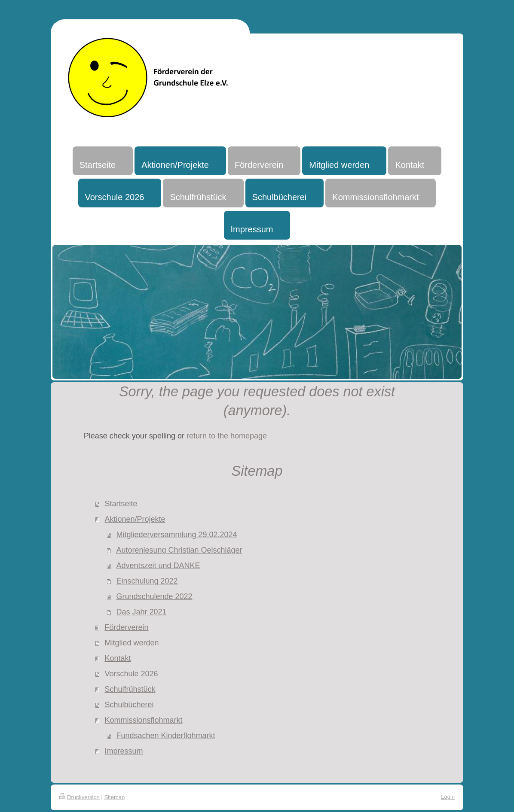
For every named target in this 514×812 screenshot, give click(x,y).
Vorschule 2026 (131, 674)
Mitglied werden (132, 643)
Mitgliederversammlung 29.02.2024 (176, 535)
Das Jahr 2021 (141, 612)
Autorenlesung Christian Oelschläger (179, 550)
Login (448, 797)
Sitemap (115, 797)
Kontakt (118, 658)
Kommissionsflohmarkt (143, 720)
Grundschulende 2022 (154, 596)
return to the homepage (227, 436)
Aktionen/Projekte (135, 519)
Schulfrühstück (130, 689)
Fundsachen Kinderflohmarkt (165, 736)
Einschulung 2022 (147, 581)
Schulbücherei (129, 705)
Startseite (121, 504)
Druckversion (80, 797)
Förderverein (126, 627)
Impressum (124, 751)
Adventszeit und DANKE (158, 566)
